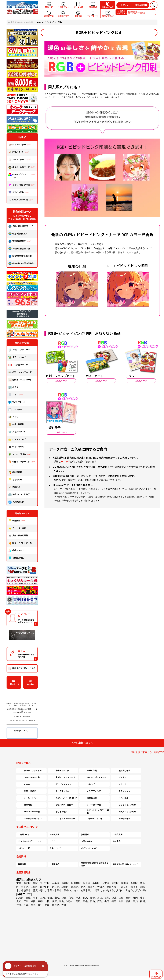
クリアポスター (20, 145)
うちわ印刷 (15, 480)
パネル (16, 395)
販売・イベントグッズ (20, 543)
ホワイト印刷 (19, 192)
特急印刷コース (22, 212)
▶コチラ (66, 462)
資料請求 (85, 835)
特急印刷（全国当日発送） (22, 264)
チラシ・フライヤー (19, 350)
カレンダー (15, 410)
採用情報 (22, 864)
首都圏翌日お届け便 (19, 249)
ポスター (14, 387)
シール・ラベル (20, 455)
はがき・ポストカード (20, 380)
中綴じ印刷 (89, 771)
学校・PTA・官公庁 (19, 495)
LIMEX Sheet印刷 (21, 200)
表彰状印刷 (15, 472)
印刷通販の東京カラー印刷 (21, 22)
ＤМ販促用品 (16, 558)
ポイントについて (89, 848)
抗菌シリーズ (17, 551)
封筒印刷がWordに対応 (137, 12)
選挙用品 (14, 487)
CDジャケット (17, 447)
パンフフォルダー (18, 440)
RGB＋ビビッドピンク (22, 176)
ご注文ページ (61, 381)
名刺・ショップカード (20, 372)
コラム (53, 841)
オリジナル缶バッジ (22, 167)
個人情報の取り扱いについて (125, 864)
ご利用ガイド (24, 835)
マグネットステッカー (62, 819)
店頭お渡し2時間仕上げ (21, 226)
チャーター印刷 (17, 528)
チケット (14, 417)
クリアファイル (17, 432)
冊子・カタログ (17, 357)
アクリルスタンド (92, 819)
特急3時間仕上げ (18, 234)
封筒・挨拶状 (16, 425)
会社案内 (30, 682)
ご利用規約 (54, 864)
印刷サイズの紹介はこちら (22, 668)
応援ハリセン (19, 152)
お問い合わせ (14, 682)
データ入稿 (54, 835)
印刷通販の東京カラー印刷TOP (147, 752)
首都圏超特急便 (20, 241)
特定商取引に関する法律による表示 (95, 864)
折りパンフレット (60, 784)
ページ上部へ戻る (82, 743)
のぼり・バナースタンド (22, 463)
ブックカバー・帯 (18, 365)
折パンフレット (17, 402)
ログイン (125, 5)
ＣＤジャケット (122, 791)
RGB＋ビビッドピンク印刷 (95, 812)
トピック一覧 (24, 848)
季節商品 (17, 521)
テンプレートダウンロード (30, 841)
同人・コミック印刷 (124, 812)
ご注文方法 (118, 835)
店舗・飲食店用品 (18, 536)
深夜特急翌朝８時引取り (21, 256)
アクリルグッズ (20, 160)
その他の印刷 (16, 502)
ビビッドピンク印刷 (22, 185)
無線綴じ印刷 (121, 771)
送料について (55, 848)
